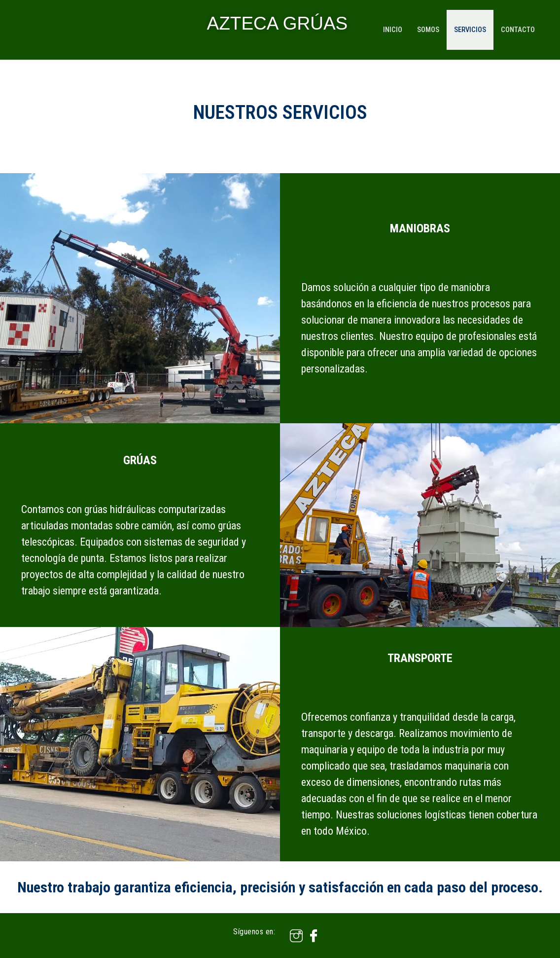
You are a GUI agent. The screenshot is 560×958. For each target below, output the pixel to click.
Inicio (391, 30)
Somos (427, 30)
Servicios (471, 30)
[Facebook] (310, 936)
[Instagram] (293, 936)
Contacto (519, 30)
